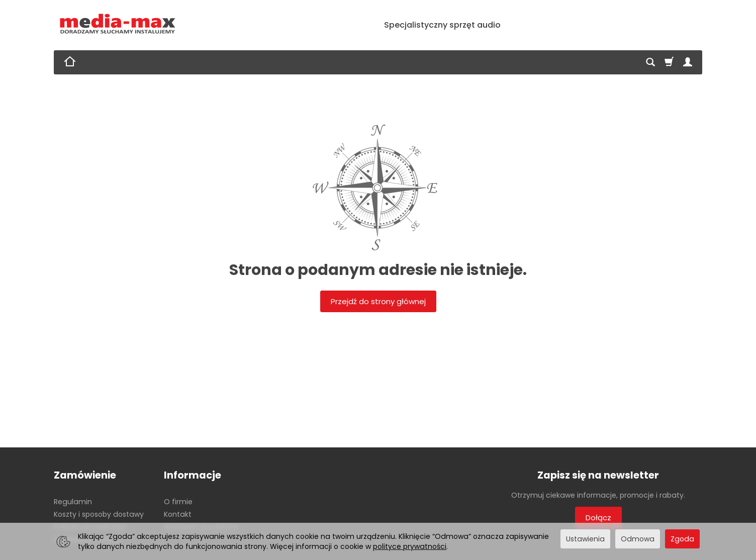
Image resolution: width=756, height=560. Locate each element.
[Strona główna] (118, 24)
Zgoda (682, 539)
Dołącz (598, 518)
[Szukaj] (650, 62)
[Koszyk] (669, 62)
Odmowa (638, 539)
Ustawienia (585, 539)
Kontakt (178, 514)
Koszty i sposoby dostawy (99, 514)
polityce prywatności (410, 546)
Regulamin (73, 502)
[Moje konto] (688, 62)
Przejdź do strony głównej (378, 301)
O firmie (178, 502)
